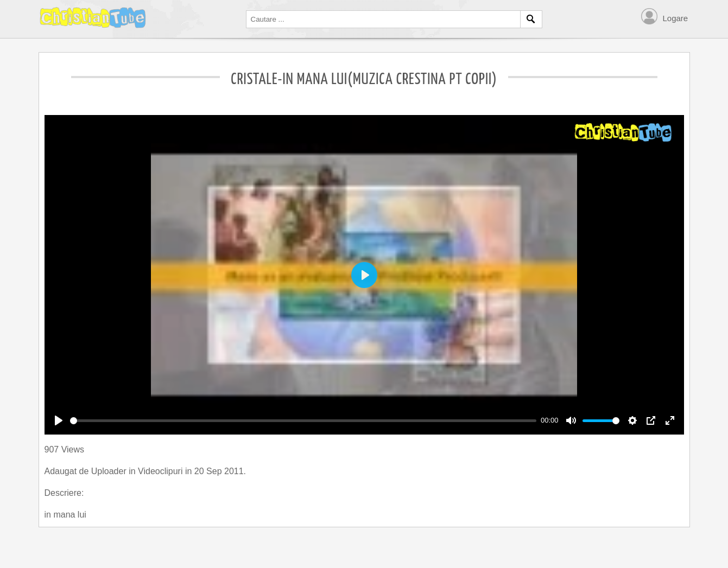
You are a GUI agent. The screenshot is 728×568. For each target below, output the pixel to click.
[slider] (303, 421)
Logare (676, 18)
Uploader (110, 471)
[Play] (59, 420)
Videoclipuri (162, 471)
